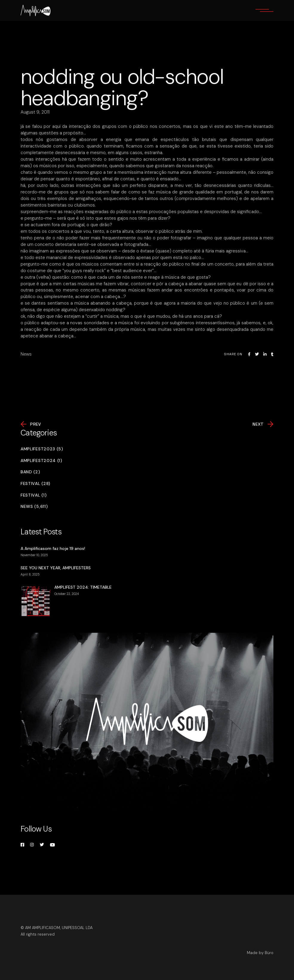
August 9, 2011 (35, 112)
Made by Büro (260, 953)
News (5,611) (34, 507)
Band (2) (30, 472)
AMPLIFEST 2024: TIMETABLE (83, 587)
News (26, 354)
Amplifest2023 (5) (42, 449)
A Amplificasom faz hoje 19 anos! (53, 548)
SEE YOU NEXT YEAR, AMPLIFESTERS (56, 568)
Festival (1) (34, 495)
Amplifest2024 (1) (41, 461)
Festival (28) (36, 484)
